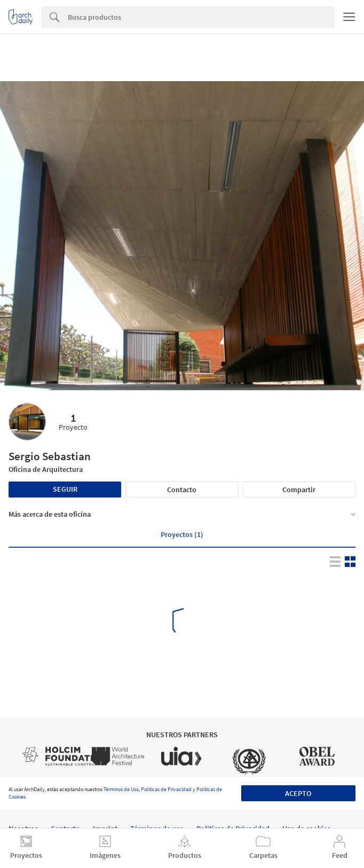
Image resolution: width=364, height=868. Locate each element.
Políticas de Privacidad (166, 789)
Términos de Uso (121, 789)
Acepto (298, 793)
